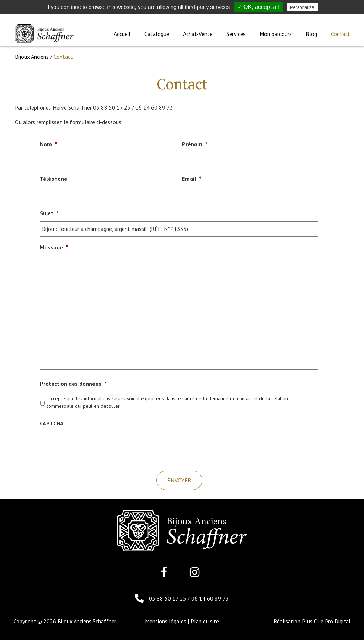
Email (192, 179)
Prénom (195, 144)
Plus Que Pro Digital (326, 621)
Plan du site (205, 621)
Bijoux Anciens (32, 57)
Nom (49, 144)
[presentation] (94, 445)
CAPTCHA (52, 423)
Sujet (49, 213)
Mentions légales (166, 621)
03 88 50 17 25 (168, 598)
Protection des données (73, 384)
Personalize (302, 7)
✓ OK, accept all (258, 7)
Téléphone (53, 179)
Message (54, 247)
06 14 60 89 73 (210, 598)
